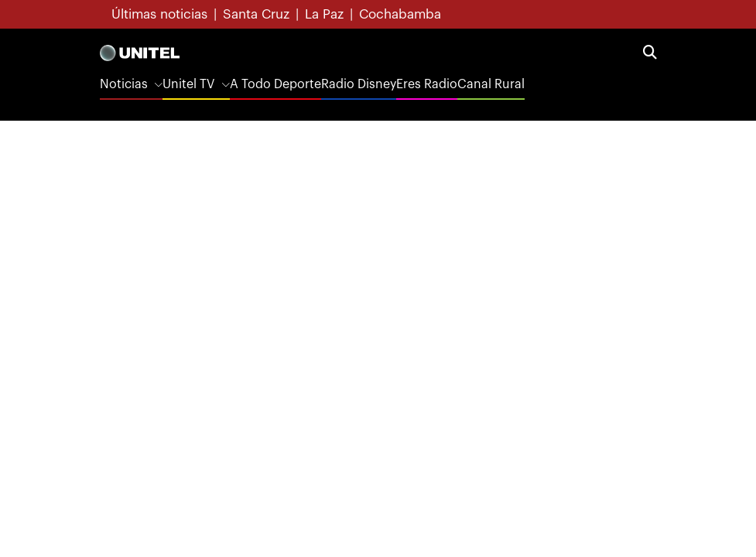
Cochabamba (400, 14)
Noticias (124, 84)
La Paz (324, 14)
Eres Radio (427, 84)
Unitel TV (188, 84)
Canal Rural (491, 84)
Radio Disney (359, 84)
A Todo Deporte (275, 84)
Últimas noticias (159, 14)
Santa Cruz (256, 14)
